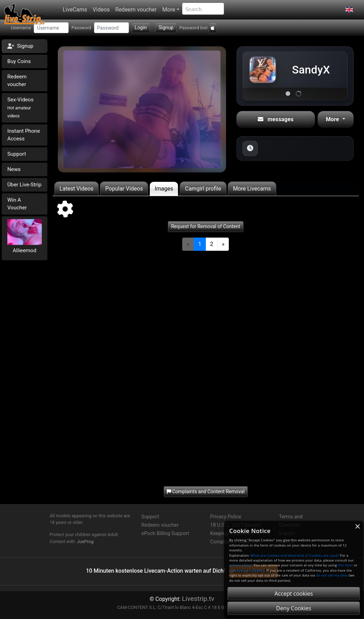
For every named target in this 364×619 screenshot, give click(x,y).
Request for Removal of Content (206, 226)
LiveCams (75, 10)
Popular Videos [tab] (124, 189)
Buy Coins (19, 61)
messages (276, 119)
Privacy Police (226, 517)
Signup (166, 28)
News (14, 169)
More (169, 10)
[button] (349, 10)
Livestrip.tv (198, 599)
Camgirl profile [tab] (203, 189)
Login (141, 28)
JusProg (85, 541)
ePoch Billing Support (165, 533)
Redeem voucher (136, 10)
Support (17, 154)
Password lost (193, 28)
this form (345, 565)
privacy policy (240, 565)
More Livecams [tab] (252, 189)
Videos (101, 10)
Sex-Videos (20, 107)
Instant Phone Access (24, 135)
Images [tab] (164, 189)
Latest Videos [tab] (76, 189)
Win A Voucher (17, 204)
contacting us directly (247, 570)
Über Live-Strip (24, 185)
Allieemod (25, 250)
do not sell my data (332, 575)
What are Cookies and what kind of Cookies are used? (295, 555)
